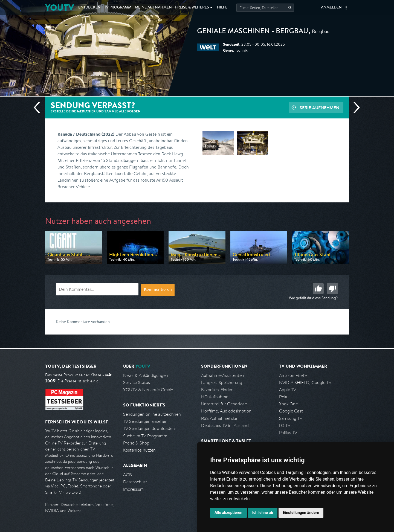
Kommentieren (158, 290)
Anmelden (331, 8)
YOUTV (60, 8)
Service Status (137, 383)
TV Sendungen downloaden (149, 428)
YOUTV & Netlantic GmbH (148, 390)
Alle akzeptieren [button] (228, 513)
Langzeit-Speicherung (222, 383)
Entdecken (89, 8)
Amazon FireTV (293, 375)
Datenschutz (135, 482)
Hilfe (222, 8)
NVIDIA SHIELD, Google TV (305, 383)
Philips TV (288, 433)
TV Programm (118, 8)
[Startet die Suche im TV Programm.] (265, 8)
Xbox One (288, 404)
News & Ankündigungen (146, 375)
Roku (284, 397)
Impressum (133, 489)
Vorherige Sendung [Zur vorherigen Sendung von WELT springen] (39, 107)
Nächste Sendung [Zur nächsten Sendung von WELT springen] (354, 107)
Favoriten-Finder (217, 390)
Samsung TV (291, 418)
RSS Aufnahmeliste (219, 418)
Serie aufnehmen (319, 107)
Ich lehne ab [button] (263, 513)
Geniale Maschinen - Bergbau (253, 32)
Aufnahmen (153, 8)
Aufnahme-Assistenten (223, 375)
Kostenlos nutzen (139, 450)
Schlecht (332, 289)
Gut (318, 289)
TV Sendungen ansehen (145, 421)
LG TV (285, 425)
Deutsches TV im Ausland (225, 425)
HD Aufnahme (215, 397)
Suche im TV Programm (145, 436)
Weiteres (192, 8)
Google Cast (291, 411)
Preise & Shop (136, 443)
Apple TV (288, 390)
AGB (128, 475)
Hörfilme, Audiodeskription (226, 411)
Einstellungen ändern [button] (301, 513)
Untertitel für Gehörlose (224, 404)
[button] (346, 8)
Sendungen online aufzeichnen (152, 414)
